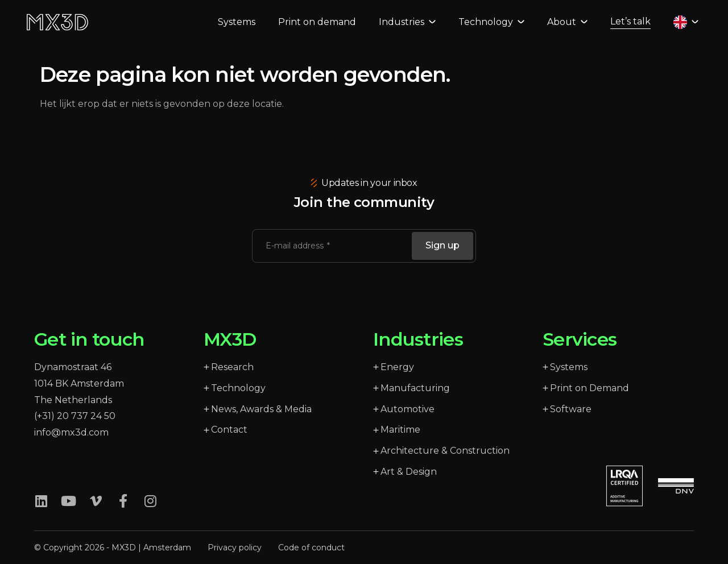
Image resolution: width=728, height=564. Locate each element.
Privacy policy (235, 548)
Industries (403, 29)
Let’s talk (626, 28)
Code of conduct (311, 548)
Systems (232, 29)
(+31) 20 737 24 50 (75, 416)
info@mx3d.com (71, 432)
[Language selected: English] (681, 29)
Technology (487, 29)
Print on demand (313, 29)
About (563, 29)
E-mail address (296, 246)
